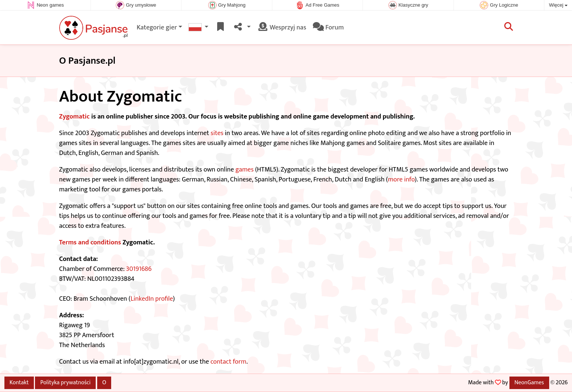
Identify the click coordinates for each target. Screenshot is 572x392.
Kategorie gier (157, 28)
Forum (328, 28)
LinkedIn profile (152, 299)
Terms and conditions (90, 243)
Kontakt (19, 382)
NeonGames (529, 382)
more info (401, 180)
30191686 (139, 269)
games (245, 170)
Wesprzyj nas (282, 28)
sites (217, 133)
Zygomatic (75, 117)
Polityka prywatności (65, 382)
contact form (228, 362)
